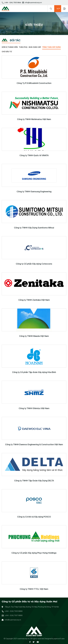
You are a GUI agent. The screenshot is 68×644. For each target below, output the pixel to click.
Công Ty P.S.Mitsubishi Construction (34, 83)
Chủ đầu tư (7, 52)
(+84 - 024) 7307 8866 (14, 615)
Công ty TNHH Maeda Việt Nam (34, 336)
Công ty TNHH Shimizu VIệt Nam (34, 408)
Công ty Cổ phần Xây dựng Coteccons (34, 264)
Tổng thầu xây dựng (51, 47)
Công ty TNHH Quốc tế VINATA (34, 155)
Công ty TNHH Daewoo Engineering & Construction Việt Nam (34, 444)
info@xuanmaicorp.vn (32, 3)
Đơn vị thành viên (10, 47)
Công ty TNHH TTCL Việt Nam (34, 589)
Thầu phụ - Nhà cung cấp (30, 47)
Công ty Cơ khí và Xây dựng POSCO (34, 517)
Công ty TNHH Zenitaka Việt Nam (34, 300)
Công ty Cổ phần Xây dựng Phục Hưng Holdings (34, 553)
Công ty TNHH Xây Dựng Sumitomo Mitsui (34, 228)
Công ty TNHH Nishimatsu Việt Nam (34, 119)
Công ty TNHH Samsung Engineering (34, 192)
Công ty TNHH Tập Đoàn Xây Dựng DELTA (34, 481)
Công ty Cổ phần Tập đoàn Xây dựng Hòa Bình (34, 372)
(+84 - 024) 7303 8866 (11, 3)
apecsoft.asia (59, 639)
